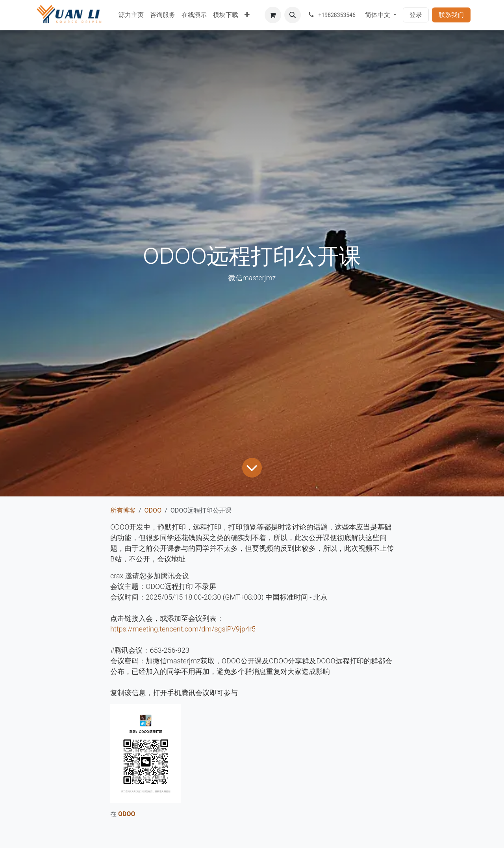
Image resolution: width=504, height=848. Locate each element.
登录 (416, 15)
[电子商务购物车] (273, 15)
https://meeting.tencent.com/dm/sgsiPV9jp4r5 (183, 629)
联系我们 (451, 15)
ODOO (153, 510)
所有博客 (123, 510)
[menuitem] (131, 15)
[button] (293, 15)
